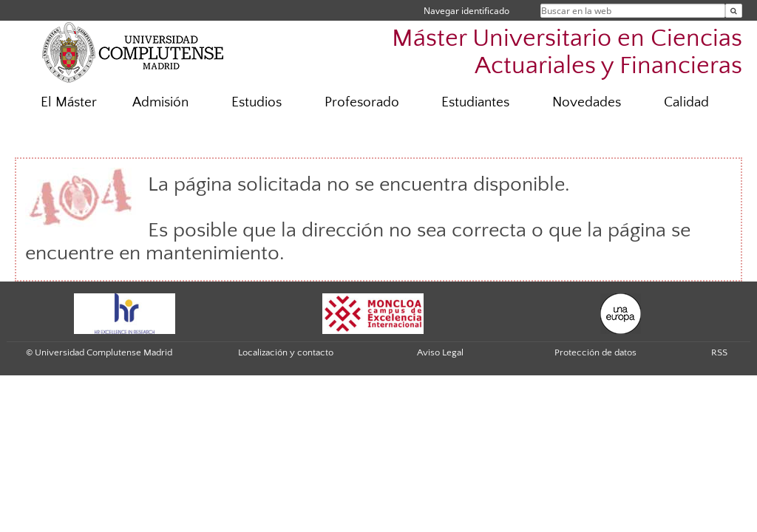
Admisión (160, 102)
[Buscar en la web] (734, 11)
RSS (719, 352)
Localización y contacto (286, 352)
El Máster (69, 102)
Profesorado (362, 102)
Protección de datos (595, 352)
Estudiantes (475, 102)
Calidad (686, 102)
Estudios (257, 102)
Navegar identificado (466, 11)
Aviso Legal (440, 352)
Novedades (587, 102)
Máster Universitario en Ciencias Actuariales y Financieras (567, 52)
